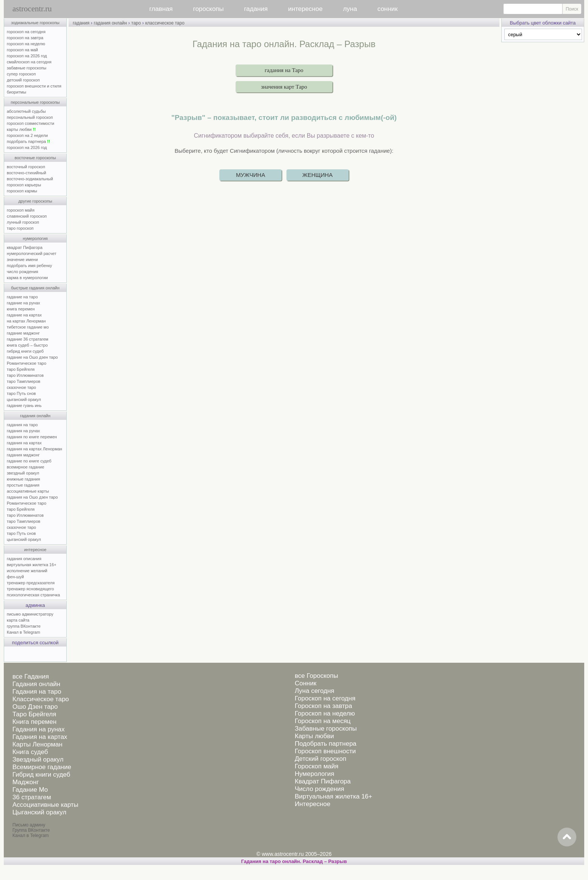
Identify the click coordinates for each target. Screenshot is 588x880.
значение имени (22, 260)
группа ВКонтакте (24, 626)
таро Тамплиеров (24, 381)
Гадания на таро (37, 692)
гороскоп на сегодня (26, 32)
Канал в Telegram (23, 632)
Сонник (305, 683)
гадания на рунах (23, 431)
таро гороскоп (20, 228)
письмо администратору (30, 614)
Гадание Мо (30, 790)
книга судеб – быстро (27, 345)
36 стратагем (32, 797)
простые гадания (23, 485)
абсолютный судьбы (26, 111)
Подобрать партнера (326, 744)
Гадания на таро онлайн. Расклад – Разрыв (294, 861)
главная (161, 9)
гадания (256, 9)
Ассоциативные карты (45, 805)
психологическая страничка (33, 595)
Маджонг (26, 782)
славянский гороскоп (27, 216)
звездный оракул (23, 473)
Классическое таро (41, 699)
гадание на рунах (23, 303)
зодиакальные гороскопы (35, 23)
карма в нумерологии (27, 278)
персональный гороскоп (30, 117)
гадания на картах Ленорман (36, 449)
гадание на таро (22, 297)
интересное (305, 9)
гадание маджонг (23, 333)
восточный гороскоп (26, 167)
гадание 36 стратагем (28, 339)
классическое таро (165, 23)
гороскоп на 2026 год (27, 56)
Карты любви (314, 736)
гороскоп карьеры (24, 185)
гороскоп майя (21, 210)
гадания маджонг (23, 455)
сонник (387, 9)
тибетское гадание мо (28, 327)
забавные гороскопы (27, 68)
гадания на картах (24, 443)
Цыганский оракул (39, 812)
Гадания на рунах (39, 729)
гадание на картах (24, 315)
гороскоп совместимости (31, 123)
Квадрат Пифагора (323, 781)
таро (136, 23)
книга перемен (21, 309)
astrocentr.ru (32, 9)
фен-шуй (15, 577)
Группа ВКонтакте (31, 830)
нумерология (35, 238)
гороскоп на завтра (25, 38)
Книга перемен (34, 722)
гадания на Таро (284, 70)
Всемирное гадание (42, 767)
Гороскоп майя (317, 766)
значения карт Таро (284, 87)
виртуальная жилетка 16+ (31, 565)
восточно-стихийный (26, 173)
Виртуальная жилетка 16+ (334, 796)
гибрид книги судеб (25, 351)
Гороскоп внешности (325, 751)
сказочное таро (21, 387)
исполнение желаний (27, 571)
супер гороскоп (21, 74)
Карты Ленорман (38, 744)
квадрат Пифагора (25, 247)
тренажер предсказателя (31, 583)
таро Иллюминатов (25, 375)
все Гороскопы (316, 676)
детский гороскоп (23, 80)
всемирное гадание (25, 467)
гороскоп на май (22, 50)
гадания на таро (22, 425)
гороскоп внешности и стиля (34, 86)
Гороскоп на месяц (323, 721)
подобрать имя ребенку (29, 266)
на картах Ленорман (26, 321)
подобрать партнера (28, 141)
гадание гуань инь (24, 405)
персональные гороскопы (35, 102)
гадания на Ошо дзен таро (32, 497)
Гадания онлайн (36, 684)
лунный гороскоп (23, 222)
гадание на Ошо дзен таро (32, 357)
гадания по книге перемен (32, 437)
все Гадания (31, 677)
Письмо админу (29, 825)
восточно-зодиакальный (30, 179)
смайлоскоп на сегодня (29, 62)
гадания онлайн (35, 416)
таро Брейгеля (21, 369)
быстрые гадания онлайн (35, 288)
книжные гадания (23, 479)
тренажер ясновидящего (30, 589)
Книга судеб (30, 752)
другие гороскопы (35, 201)
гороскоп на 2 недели (27, 135)
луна (350, 9)
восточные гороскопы (35, 158)
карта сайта (18, 620)
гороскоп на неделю (26, 44)
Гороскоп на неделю (325, 713)
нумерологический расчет (32, 253)
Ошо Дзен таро (35, 707)
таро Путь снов (21, 393)
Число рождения (319, 789)
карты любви (21, 129)
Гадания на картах (40, 737)
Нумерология (315, 774)
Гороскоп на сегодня (325, 698)
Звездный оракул (38, 759)
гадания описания (24, 559)
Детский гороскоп (321, 759)
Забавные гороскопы (326, 729)
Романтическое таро (27, 363)
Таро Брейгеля (34, 714)
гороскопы (208, 9)
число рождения (22, 272)
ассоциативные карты (28, 491)
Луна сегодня (315, 691)
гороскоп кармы (22, 191)
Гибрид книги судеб (41, 775)
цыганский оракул (24, 399)
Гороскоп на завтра (323, 706)
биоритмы (16, 92)
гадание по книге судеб (29, 461)
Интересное (312, 804)
